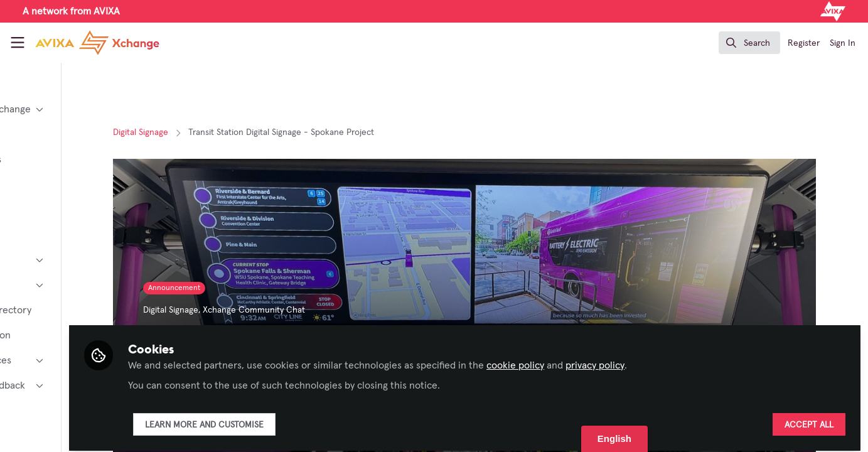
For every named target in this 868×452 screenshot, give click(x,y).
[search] (749, 43)
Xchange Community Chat (312, 310)
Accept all (809, 419)
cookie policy (614, 359)
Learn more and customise (303, 419)
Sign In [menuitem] (843, 43)
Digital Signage (198, 132)
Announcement (232, 288)
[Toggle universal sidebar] (18, 43)
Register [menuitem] (804, 43)
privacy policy (694, 359)
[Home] (86, 43)
